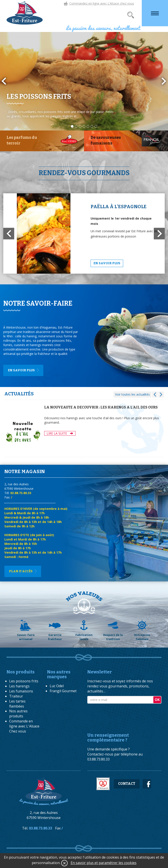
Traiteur (16, 696)
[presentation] (121, 714)
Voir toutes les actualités (132, 394)
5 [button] (88, 126)
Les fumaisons (21, 691)
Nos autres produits (18, 714)
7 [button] (96, 126)
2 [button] (76, 126)
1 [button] (72, 126)
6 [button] (92, 126)
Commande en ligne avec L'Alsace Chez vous (24, 726)
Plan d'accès (21, 571)
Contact (127, 784)
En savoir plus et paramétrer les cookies (104, 863)
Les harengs (19, 686)
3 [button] (80, 126)
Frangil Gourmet (63, 691)
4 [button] (84, 126)
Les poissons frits (24, 681)
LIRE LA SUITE (60, 433)
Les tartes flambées (17, 704)
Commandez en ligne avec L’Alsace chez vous (102, 3)
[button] (9, 233)
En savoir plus (107, 263)
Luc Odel (57, 686)
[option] (84, 81)
